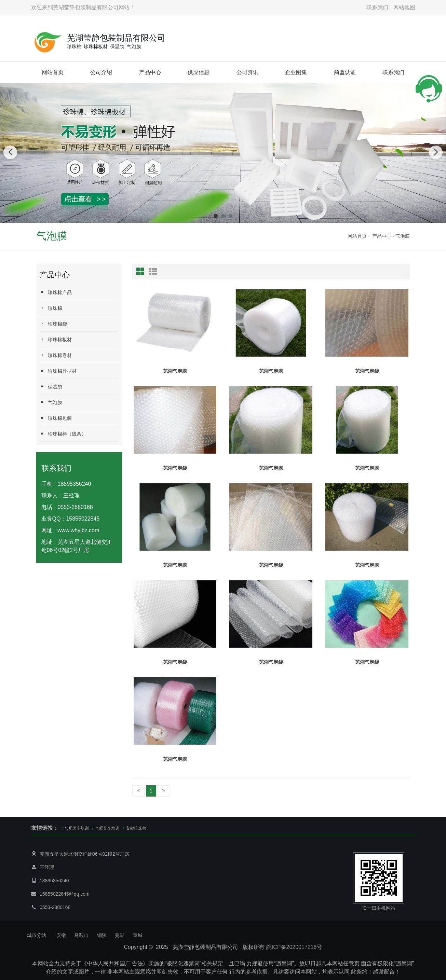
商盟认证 (345, 72)
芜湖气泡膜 (175, 371)
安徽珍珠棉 (136, 828)
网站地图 (404, 7)
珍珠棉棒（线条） (63, 434)
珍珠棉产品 (56, 292)
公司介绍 (101, 72)
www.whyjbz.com (79, 530)
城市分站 (37, 935)
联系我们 (377, 7)
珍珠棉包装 (56, 418)
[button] (216, 216)
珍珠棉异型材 (58, 371)
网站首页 (53, 72)
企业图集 (296, 72)
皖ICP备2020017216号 (294, 947)
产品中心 (150, 72)
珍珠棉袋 (53, 324)
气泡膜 (403, 236)
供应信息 (199, 72)
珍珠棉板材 (56, 339)
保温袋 (51, 387)
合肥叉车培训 (77, 828)
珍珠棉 (51, 308)
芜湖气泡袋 (367, 371)
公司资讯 (247, 72)
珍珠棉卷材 (56, 355)
